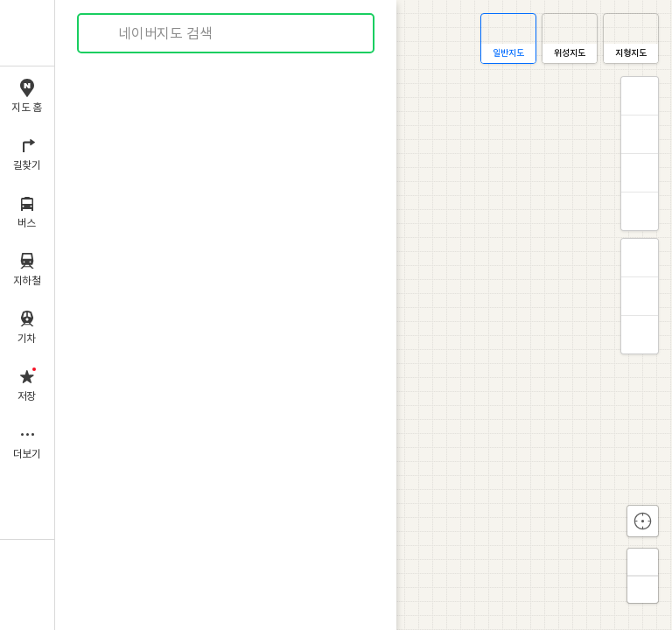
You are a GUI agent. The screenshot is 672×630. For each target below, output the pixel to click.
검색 (103, 34)
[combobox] (227, 33)
